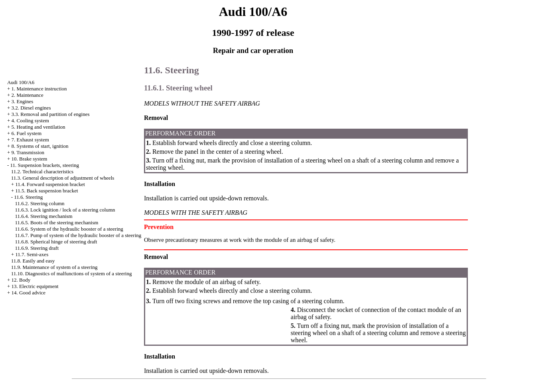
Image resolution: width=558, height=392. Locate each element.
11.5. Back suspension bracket (46, 191)
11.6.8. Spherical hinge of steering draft (56, 242)
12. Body (21, 280)
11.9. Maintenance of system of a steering (54, 267)
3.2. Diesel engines (31, 108)
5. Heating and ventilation (38, 127)
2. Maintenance (28, 95)
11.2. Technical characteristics (42, 171)
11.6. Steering (28, 197)
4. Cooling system (30, 121)
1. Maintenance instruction (39, 89)
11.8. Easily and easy (33, 261)
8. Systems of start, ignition (40, 146)
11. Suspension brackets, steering (45, 165)
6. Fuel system (27, 133)
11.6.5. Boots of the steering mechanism (56, 222)
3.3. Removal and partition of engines (51, 114)
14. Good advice (29, 293)
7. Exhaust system (30, 140)
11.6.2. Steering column (39, 203)
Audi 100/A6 (21, 82)
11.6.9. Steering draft (37, 248)
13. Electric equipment (35, 286)
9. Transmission (28, 152)
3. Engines (23, 101)
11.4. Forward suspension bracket (50, 184)
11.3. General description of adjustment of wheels (63, 178)
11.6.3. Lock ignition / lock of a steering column (65, 210)
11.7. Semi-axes (32, 254)
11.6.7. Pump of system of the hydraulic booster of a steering (78, 235)
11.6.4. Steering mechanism (43, 216)
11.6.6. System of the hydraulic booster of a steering (69, 229)
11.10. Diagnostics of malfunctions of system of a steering (72, 273)
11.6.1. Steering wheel (178, 88)
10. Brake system (30, 159)
